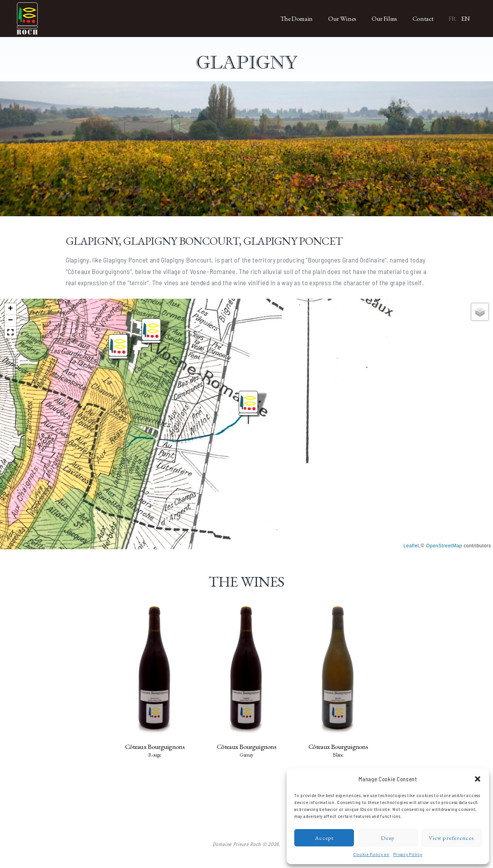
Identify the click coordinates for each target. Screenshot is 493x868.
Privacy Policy (408, 854)
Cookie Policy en (371, 854)
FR (452, 19)
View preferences (451, 838)
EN (465, 19)
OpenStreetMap (444, 546)
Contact (423, 19)
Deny (388, 838)
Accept (324, 838)
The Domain (297, 19)
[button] (478, 779)
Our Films (384, 19)
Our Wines (342, 19)
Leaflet (411, 546)
